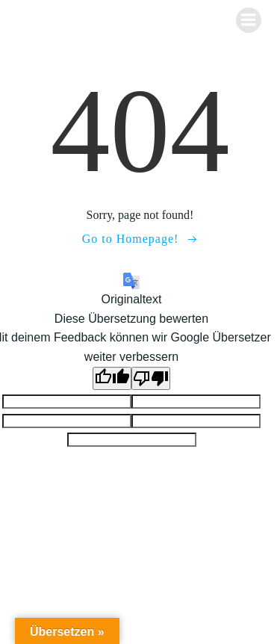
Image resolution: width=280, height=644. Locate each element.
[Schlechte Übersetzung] (151, 378)
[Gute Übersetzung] (112, 378)
